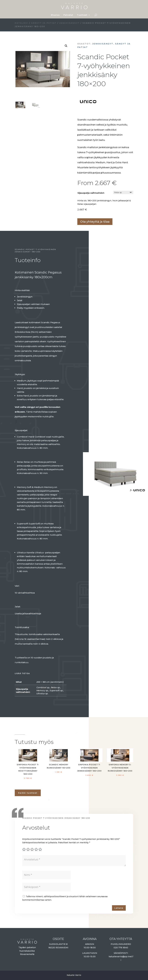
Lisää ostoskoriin (78, 213)
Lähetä (119, 908)
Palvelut (68, 15)
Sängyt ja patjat (44, 23)
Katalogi (22, 23)
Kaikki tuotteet (28, 793)
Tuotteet (82, 15)
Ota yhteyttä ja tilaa (95, 222)
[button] (66, 46)
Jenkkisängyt (70, 23)
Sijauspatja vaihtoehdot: (91, 193)
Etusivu (55, 15)
